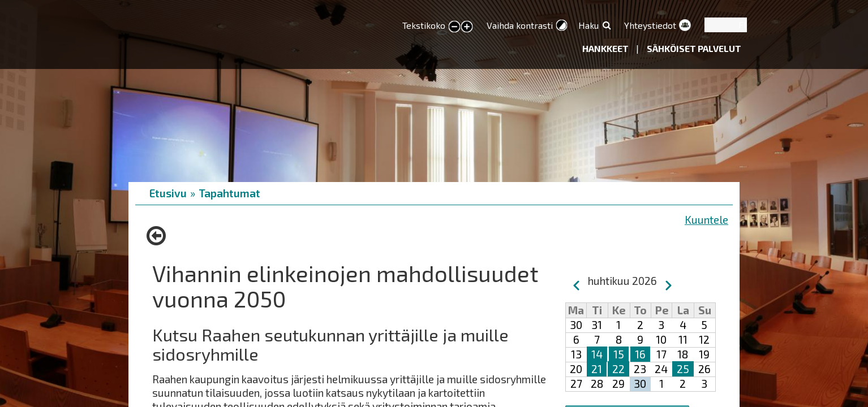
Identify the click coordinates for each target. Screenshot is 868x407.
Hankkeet (606, 48)
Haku (588, 25)
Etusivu (168, 193)
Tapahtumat (229, 193)
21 (597, 369)
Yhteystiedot (650, 25)
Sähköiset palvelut (694, 48)
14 (597, 354)
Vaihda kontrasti (520, 25)
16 (640, 354)
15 (619, 354)
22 (618, 369)
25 (683, 369)
